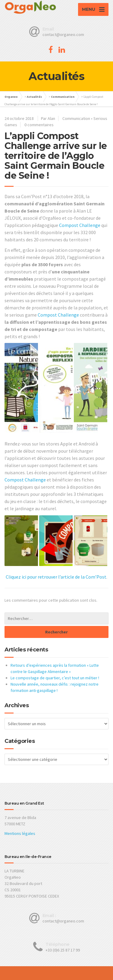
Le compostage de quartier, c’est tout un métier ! (55, 678)
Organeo (11, 97)
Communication (63, 97)
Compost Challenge (80, 225)
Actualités (34, 97)
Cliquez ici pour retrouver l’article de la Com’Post (56, 577)
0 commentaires (39, 125)
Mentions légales (20, 833)
